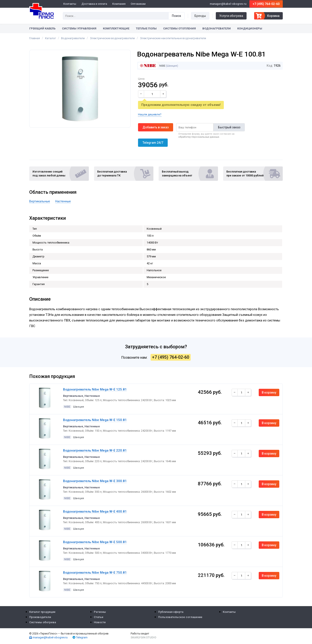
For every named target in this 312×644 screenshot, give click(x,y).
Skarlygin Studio (143, 637)
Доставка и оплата (94, 4)
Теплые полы (146, 28)
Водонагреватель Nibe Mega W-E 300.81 (95, 481)
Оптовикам (138, 4)
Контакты (70, 4)
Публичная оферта (171, 612)
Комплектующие (116, 28)
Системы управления (79, 28)
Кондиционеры (250, 28)
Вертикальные (40, 201)
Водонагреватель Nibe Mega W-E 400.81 (95, 512)
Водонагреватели (217, 28)
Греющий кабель (42, 28)
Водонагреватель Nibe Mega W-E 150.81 (95, 420)
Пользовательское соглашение (180, 617)
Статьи (98, 617)
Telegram (80, 637)
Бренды (200, 16)
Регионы (100, 612)
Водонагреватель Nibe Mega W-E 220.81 (95, 450)
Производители (40, 617)
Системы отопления (180, 28)
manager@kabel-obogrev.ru (48, 637)
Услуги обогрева (231, 16)
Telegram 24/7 (153, 143)
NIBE (152, 66)
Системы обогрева (43, 622)
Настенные (63, 201)
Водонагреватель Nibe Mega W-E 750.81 (95, 573)
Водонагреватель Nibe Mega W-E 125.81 (95, 389)
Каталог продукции (42, 612)
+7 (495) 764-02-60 (266, 4)
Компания (119, 4)
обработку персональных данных (199, 137)
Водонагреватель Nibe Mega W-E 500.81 (95, 542)
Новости (100, 622)
